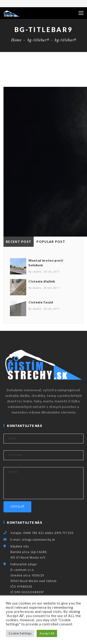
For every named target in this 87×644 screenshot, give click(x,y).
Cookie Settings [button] (20, 633)
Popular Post (51, 242)
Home (16, 40)
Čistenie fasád (41, 302)
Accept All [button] (47, 633)
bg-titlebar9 (38, 40)
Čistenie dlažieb (42, 281)
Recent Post (19, 242)
